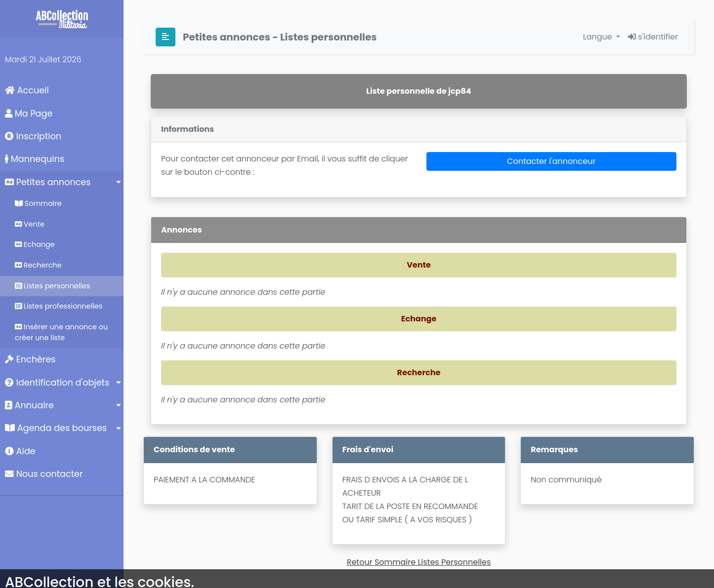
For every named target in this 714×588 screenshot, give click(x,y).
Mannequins (35, 159)
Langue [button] (599, 37)
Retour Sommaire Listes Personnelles (419, 562)
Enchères (30, 359)
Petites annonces (48, 182)
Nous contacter (44, 474)
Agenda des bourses (56, 428)
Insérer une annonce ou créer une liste (61, 332)
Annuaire (29, 405)
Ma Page (29, 114)
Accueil (27, 90)
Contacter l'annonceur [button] (551, 161)
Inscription (33, 136)
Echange (35, 244)
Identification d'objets (57, 383)
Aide (20, 451)
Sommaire (38, 203)
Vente (30, 224)
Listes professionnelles (59, 306)
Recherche (38, 265)
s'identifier (653, 37)
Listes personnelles (52, 286)
